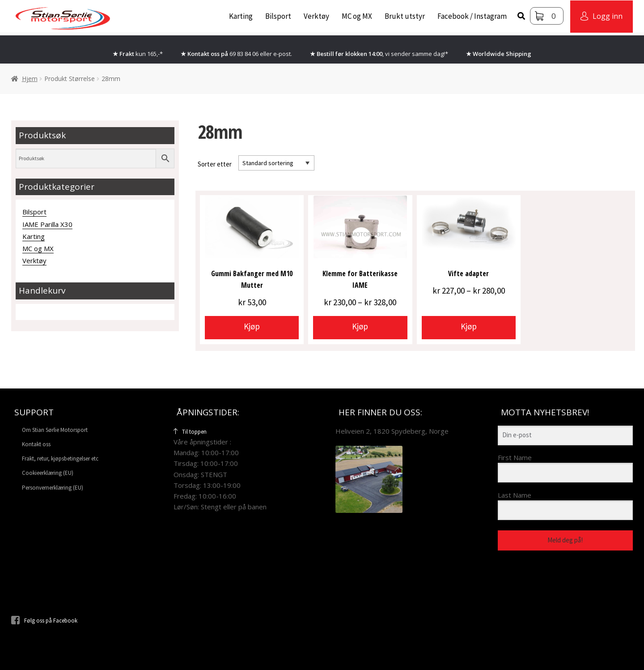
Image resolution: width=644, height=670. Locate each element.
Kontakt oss (36, 444)
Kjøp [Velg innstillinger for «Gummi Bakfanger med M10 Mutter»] (252, 326)
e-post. (283, 54)
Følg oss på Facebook (44, 621)
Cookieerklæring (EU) (48, 473)
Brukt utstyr (405, 16)
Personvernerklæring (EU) (53, 488)
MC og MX (357, 16)
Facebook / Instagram (472, 16)
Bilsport (278, 16)
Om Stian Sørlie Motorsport (55, 430)
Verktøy (316, 16)
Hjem (30, 79)
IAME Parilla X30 (47, 224)
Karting (241, 16)
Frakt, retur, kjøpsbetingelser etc (60, 459)
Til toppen (190, 432)
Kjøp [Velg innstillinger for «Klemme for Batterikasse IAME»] (360, 326)
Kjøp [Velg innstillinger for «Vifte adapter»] (469, 326)
